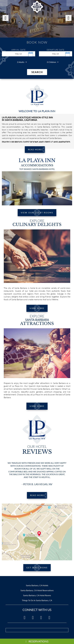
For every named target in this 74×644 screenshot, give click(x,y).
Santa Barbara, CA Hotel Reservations (37, 590)
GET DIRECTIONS (37, 568)
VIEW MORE (37, 308)
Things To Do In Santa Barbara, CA (37, 600)
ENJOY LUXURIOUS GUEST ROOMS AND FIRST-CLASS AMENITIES (36, 142)
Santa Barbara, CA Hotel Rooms (37, 595)
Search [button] (37, 72)
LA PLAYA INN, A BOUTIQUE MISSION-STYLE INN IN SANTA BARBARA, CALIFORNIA (27, 119)
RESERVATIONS (37, 641)
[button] (6, 18)
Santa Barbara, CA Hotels (37, 585)
